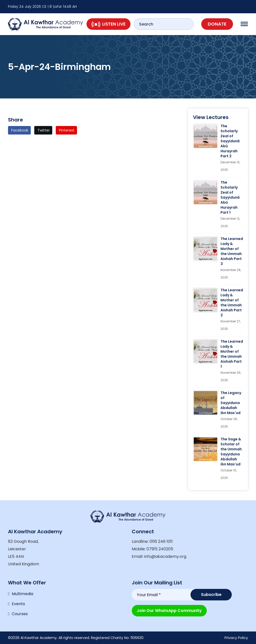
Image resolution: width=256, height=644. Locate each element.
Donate (217, 24)
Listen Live (108, 24)
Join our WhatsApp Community (169, 611)
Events (18, 604)
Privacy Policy (236, 638)
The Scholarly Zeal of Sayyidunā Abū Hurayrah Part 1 (230, 197)
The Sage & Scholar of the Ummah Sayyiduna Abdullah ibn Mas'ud (231, 452)
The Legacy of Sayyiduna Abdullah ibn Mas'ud (231, 403)
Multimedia (22, 594)
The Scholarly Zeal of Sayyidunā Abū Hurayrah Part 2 (230, 141)
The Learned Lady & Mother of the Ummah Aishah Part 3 (232, 251)
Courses (20, 614)
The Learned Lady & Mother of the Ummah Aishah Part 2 (232, 303)
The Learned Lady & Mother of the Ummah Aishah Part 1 (232, 354)
